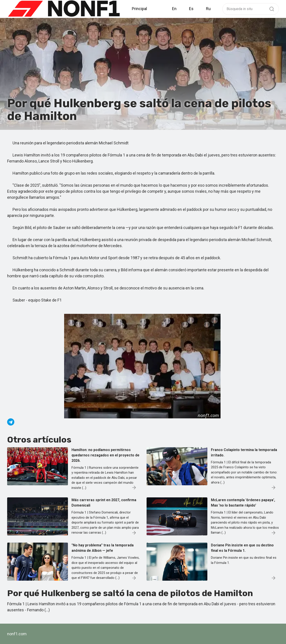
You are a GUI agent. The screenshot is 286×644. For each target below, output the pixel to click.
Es (191, 9)
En (174, 9)
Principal (139, 9)
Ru (208, 9)
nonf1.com (17, 634)
